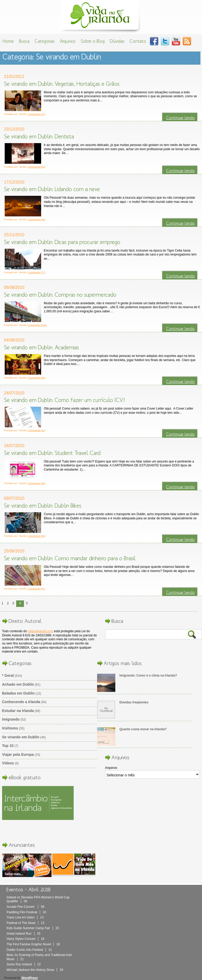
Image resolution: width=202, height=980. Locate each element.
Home (8, 41)
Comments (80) (37, 378)
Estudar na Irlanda (18, 711)
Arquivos (68, 41)
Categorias (45, 41)
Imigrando (11, 719)
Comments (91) (37, 589)
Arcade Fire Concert (25, 907)
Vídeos (8, 763)
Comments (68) (37, 483)
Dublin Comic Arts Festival (29, 950)
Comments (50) (37, 219)
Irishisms (10, 728)
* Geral (8, 675)
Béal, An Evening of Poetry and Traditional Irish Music (39, 957)
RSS (187, 41)
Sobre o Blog (93, 41)
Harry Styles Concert (25, 939)
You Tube (176, 41)
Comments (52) (37, 167)
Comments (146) (37, 325)
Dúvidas (117, 41)
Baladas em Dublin (18, 693)
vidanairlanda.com (40, 631)
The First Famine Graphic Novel (33, 944)
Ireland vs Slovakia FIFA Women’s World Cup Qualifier (38, 899)
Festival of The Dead (25, 923)
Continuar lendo (180, 118)
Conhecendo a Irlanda (21, 702)
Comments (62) (37, 430)
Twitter (165, 41)
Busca (24, 41)
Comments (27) (37, 114)
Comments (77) (37, 272)
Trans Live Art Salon (25, 917)
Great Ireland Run (23, 934)
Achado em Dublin (18, 684)
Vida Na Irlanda (101, 16)
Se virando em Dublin (21, 737)
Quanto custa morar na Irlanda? (143, 729)
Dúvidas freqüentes (134, 702)
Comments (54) (37, 536)
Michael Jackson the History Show (35, 970)
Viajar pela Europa (18, 754)
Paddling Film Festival (26, 912)
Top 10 (8, 746)
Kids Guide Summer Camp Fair (33, 928)
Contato (138, 41)
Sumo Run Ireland (24, 964)
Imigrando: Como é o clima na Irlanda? (148, 675)
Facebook (154, 41)
